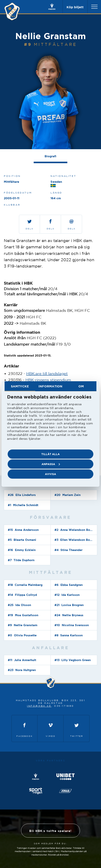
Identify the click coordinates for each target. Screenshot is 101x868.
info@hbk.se (39, 706)
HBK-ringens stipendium (48, 380)
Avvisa (50, 474)
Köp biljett (75, 7)
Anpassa (51, 464)
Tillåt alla (50, 454)
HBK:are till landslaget (47, 373)
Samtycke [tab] (20, 386)
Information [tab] (50, 386)
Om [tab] (81, 386)
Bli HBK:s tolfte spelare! (50, 831)
